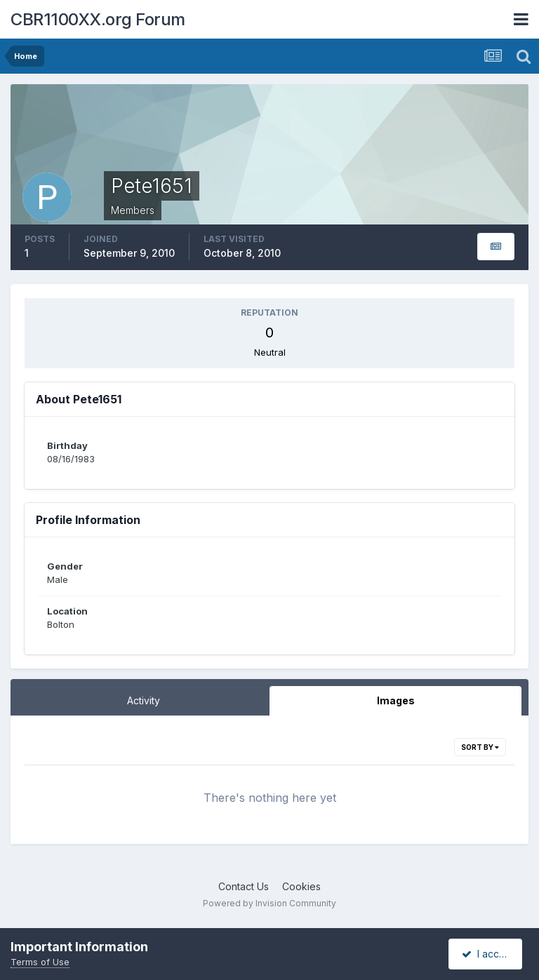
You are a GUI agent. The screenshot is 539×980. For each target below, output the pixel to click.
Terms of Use (40, 962)
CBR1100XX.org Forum (98, 19)
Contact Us (244, 886)
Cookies (301, 886)
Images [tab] (396, 700)
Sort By (480, 747)
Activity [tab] (144, 700)
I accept (487, 954)
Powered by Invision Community (269, 903)
